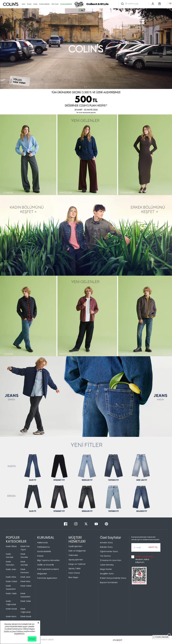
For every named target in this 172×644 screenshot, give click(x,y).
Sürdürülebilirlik (44, 551)
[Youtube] (96, 524)
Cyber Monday (107, 565)
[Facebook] (66, 524)
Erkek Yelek (26, 601)
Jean (23, 4)
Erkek (35, 4)
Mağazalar (42, 574)
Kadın (29, 4)
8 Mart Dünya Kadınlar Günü (113, 578)
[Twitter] (86, 524)
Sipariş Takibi (75, 569)
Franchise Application (47, 578)
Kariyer (40, 556)
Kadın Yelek (11, 593)
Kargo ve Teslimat (77, 564)
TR (170, 4)
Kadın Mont (11, 616)
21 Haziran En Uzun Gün (111, 560)
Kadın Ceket (12, 581)
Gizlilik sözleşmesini (144, 557)
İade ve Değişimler (77, 551)
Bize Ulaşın (73, 577)
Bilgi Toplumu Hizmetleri (48, 560)
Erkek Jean (25, 577)
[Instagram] (76, 524)
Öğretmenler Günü (109, 551)
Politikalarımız (43, 547)
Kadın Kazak (11, 609)
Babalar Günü (106, 547)
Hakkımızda (42, 543)
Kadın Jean (11, 569)
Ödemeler (73, 555)
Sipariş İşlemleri (76, 560)
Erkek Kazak (26, 616)
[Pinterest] (106, 524)
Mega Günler (106, 569)
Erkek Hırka (25, 581)
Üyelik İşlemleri (75, 546)
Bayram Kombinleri (109, 582)
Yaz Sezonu (105, 556)
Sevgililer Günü (107, 574)
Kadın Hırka (11, 577)
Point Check (74, 573)
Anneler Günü (106, 543)
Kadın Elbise (11, 546)
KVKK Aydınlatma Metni (48, 569)
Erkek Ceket (26, 586)
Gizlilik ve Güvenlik (46, 565)
